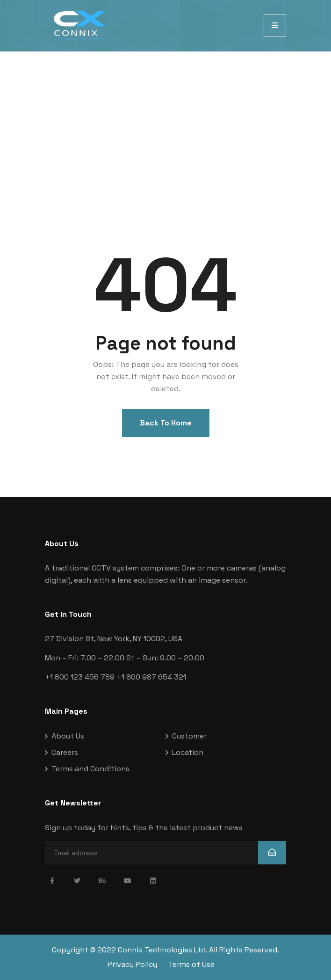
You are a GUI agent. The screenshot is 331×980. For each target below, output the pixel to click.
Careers (65, 752)
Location (188, 752)
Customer (189, 736)
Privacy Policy (132, 964)
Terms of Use (191, 964)
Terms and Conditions (90, 769)
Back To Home (166, 423)
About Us (68, 736)
